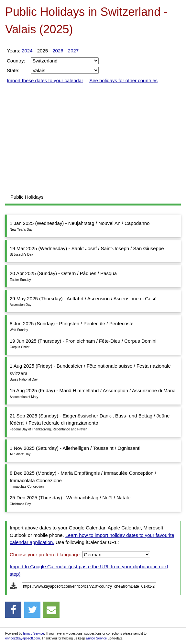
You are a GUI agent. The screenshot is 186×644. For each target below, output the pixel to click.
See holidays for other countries (123, 80)
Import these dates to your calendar (45, 80)
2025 (43, 51)
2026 (58, 51)
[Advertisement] (93, 139)
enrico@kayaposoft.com (22, 638)
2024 (27, 51)
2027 (73, 51)
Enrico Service (34, 633)
